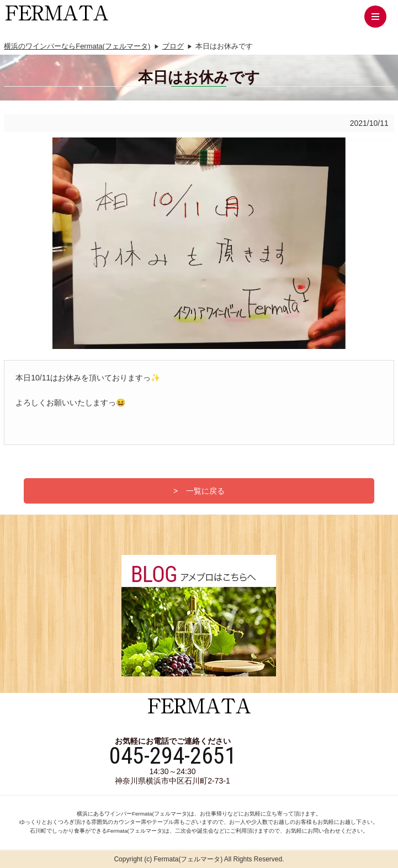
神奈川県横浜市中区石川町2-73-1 (172, 781)
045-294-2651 (173, 756)
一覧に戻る (205, 491)
